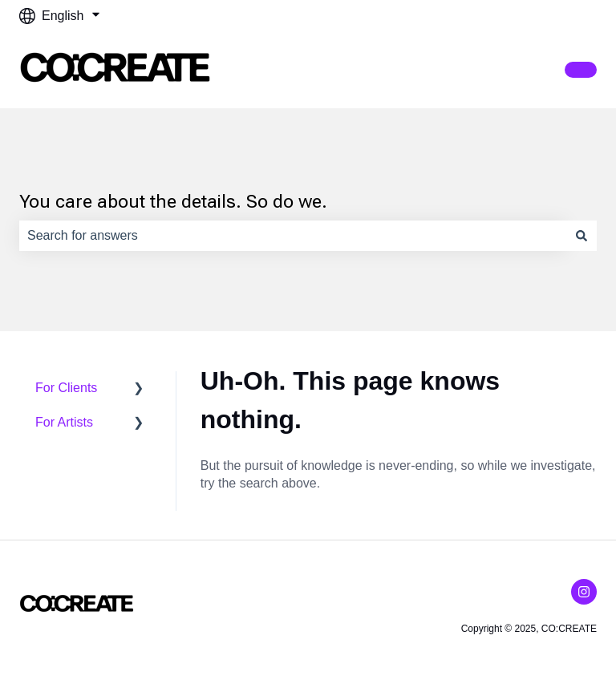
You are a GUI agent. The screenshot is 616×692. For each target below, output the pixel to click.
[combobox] (293, 236)
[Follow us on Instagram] (584, 592)
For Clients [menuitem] (66, 388)
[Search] (582, 236)
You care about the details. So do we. (173, 202)
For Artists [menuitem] (64, 422)
